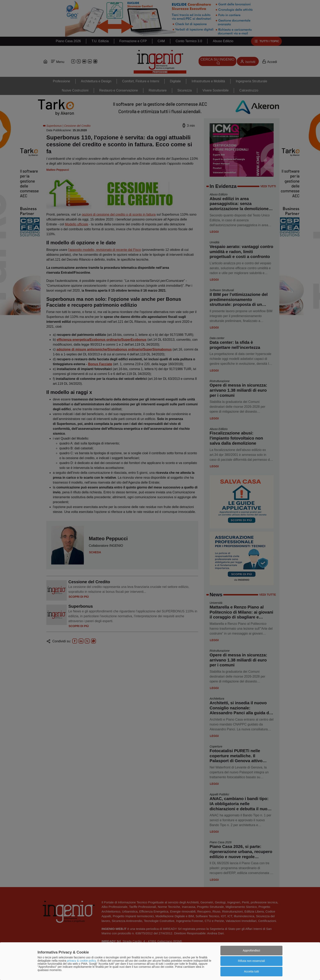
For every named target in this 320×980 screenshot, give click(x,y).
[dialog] (160, 961)
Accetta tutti (251, 971)
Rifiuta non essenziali (251, 961)
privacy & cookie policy (82, 961)
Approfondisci (252, 950)
